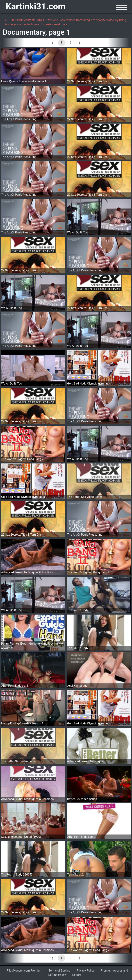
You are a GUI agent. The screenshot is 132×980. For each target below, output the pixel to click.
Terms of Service (59, 971)
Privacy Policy (86, 971)
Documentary (24, 32)
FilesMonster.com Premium (24, 971)
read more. (61, 24)
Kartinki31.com (36, 6)
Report (77, 975)
